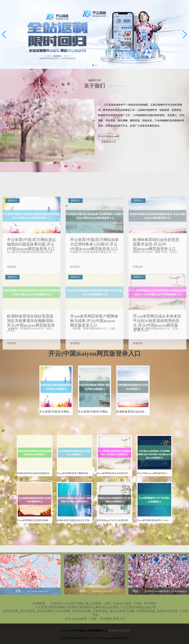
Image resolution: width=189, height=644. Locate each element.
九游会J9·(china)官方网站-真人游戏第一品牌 (80, 603)
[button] (185, 34)
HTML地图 (124, 631)
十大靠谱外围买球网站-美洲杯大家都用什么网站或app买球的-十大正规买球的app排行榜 (95, 607)
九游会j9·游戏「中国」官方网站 (135, 603)
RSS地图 (113, 631)
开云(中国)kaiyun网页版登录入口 (109, 137)
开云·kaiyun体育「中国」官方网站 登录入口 (95, 619)
